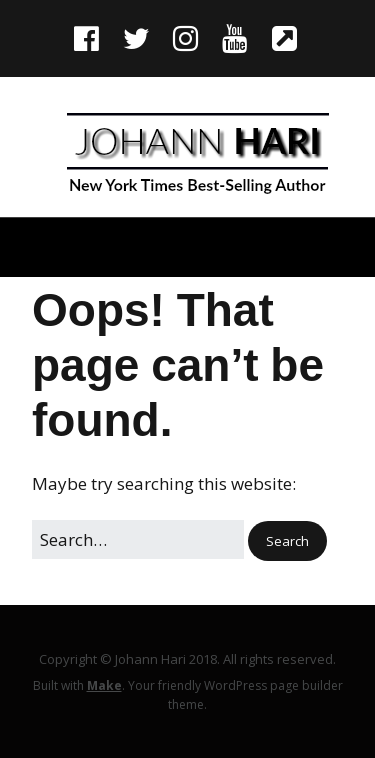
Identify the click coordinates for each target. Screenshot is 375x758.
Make (104, 685)
